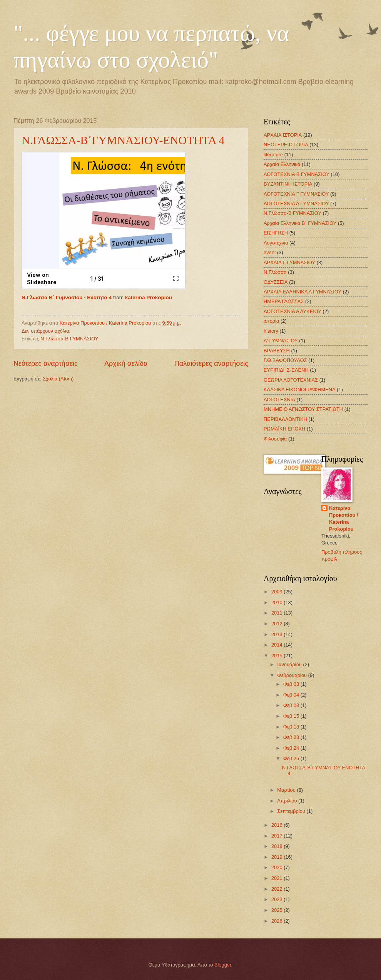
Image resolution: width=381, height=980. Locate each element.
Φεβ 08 (292, 705)
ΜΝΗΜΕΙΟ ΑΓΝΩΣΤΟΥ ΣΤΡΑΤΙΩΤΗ (303, 409)
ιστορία (272, 321)
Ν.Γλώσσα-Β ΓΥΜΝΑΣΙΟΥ (69, 339)
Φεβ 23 (292, 737)
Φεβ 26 (292, 758)
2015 (277, 656)
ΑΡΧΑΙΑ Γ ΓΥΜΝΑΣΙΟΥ (289, 262)
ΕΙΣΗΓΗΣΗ (276, 233)
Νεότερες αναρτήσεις (46, 364)
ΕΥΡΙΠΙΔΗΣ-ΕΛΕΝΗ (286, 370)
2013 (277, 634)
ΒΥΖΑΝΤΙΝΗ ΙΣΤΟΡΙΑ (288, 184)
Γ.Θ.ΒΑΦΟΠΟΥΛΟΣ (285, 360)
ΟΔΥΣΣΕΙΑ (276, 282)
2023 (277, 899)
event (270, 252)
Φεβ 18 (292, 727)
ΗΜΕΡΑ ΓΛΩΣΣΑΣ (284, 301)
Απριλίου (288, 801)
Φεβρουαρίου (292, 675)
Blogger (223, 965)
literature (273, 155)
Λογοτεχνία (276, 243)
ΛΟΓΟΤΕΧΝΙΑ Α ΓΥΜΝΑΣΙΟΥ (296, 204)
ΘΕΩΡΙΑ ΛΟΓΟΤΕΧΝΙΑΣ (291, 380)
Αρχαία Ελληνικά (282, 164)
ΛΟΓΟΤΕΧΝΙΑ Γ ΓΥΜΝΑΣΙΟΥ (296, 194)
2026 (277, 921)
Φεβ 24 (292, 748)
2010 (277, 602)
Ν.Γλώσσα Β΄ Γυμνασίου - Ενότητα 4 (67, 297)
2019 (277, 857)
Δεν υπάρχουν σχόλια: (47, 331)
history (271, 331)
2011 (277, 613)
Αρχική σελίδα (126, 364)
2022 (277, 889)
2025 (277, 910)
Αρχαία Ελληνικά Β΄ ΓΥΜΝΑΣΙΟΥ (300, 223)
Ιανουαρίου (290, 664)
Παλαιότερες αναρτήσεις (211, 364)
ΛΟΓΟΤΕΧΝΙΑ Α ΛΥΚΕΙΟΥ (292, 311)
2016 (277, 825)
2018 (277, 846)
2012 (277, 624)
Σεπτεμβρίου (292, 811)
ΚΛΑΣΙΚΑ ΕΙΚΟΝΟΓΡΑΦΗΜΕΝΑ (300, 389)
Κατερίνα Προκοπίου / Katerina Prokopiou (343, 518)
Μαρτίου (287, 790)
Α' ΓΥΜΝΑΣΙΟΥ (281, 341)
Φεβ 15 (292, 716)
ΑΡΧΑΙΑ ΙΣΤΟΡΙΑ (283, 135)
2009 (277, 592)
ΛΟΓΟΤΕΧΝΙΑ (279, 400)
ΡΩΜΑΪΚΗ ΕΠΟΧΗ (284, 429)
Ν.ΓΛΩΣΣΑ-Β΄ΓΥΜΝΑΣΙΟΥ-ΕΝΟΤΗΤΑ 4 (123, 140)
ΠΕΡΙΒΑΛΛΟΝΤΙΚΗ (285, 419)
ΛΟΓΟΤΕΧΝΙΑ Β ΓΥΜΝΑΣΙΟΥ (297, 174)
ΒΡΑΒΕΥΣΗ (277, 351)
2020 (277, 867)
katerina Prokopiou (149, 297)
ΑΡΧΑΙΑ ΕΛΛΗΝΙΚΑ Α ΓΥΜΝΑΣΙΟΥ (302, 292)
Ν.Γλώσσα (275, 272)
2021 (277, 878)
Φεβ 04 (292, 695)
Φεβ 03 (292, 684)
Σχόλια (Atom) (58, 379)
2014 (277, 645)
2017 (277, 836)
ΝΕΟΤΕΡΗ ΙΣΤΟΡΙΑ (286, 145)
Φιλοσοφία (275, 439)
